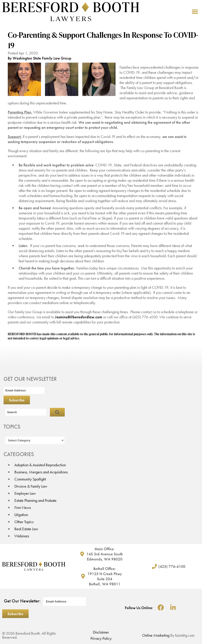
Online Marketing (156, 635)
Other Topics (24, 522)
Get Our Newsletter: (22, 601)
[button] (195, 12)
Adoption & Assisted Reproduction (40, 465)
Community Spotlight (30, 479)
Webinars (22, 536)
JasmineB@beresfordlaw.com (79, 317)
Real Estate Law (26, 529)
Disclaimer (101, 632)
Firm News (23, 507)
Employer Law (25, 493)
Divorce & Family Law (31, 486)
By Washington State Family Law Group (40, 58)
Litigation (21, 515)
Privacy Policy (101, 638)
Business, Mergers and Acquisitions (41, 472)
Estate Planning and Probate (35, 500)
